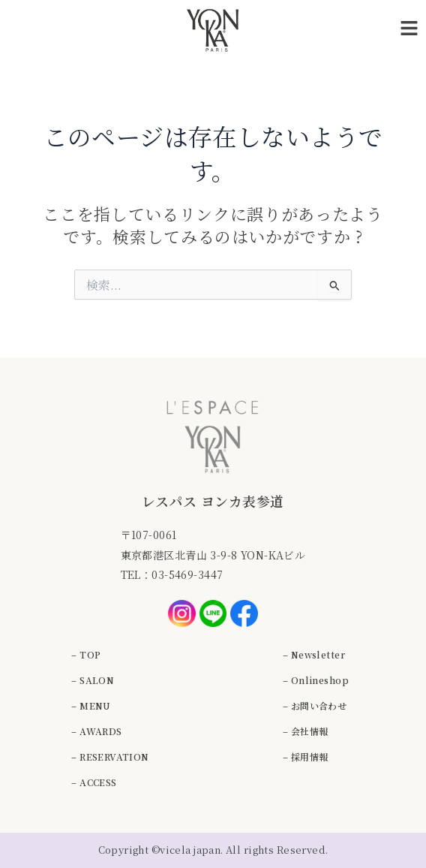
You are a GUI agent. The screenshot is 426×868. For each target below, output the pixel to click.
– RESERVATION (110, 756)
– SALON (93, 680)
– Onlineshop (316, 680)
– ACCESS (94, 782)
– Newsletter (314, 654)
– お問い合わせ (315, 705)
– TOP (86, 654)
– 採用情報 (306, 756)
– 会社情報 (306, 731)
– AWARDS (96, 731)
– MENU (91, 705)
